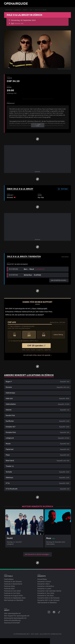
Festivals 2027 (9, 588)
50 (44, 335)
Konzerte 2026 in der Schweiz (48, 598)
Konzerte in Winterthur (46, 586)
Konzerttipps (42, 579)
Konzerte (18, 10)
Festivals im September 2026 (15, 598)
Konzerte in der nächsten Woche (49, 591)
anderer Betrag (58, 335)
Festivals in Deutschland (13, 584)
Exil (31, 10)
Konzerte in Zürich (44, 581)
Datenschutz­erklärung (12, 620)
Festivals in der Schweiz (13, 581)
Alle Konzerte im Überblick (47, 602)
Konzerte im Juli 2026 (46, 595)
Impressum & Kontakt (12, 623)
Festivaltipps (9, 579)
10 (14, 335)
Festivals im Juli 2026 (12, 593)
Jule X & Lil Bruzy (41, 10)
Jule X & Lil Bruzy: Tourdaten (24, 256)
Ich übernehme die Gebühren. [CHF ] (24, 341)
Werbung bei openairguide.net (15, 618)
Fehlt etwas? (65, 257)
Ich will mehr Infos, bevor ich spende (37, 355)
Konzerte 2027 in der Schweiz (48, 600)
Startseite (9, 10)
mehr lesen (38, 125)
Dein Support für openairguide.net (17, 616)
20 (29, 335)
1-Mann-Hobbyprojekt (39, 308)
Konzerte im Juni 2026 (46, 593)
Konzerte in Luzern (44, 588)
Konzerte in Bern (44, 584)
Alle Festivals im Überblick (14, 600)
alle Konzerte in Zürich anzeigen (37, 554)
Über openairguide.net (12, 613)
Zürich (25, 10)
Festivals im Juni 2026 (12, 591)
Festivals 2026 (9, 586)
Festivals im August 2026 (13, 595)
